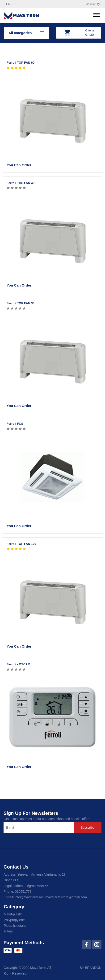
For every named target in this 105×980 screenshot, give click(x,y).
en (9, 4)
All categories (20, 33)
